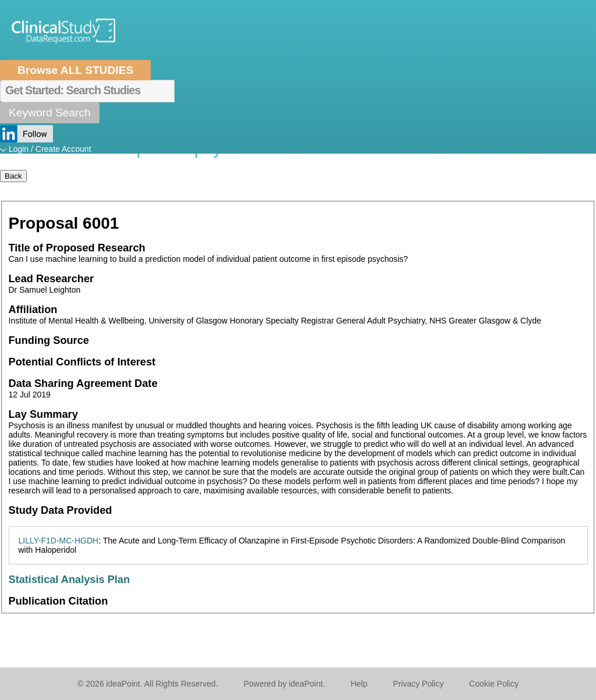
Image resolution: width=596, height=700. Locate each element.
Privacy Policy (418, 684)
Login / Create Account (50, 149)
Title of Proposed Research (77, 248)
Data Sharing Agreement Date (83, 383)
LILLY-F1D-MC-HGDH (59, 541)
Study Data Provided (61, 510)
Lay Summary (43, 414)
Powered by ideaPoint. (284, 684)
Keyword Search (50, 113)
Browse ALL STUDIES (75, 70)
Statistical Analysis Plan (70, 580)
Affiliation (33, 310)
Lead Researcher (52, 279)
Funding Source (49, 340)
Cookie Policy (494, 684)
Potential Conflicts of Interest (82, 362)
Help (359, 684)
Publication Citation (58, 601)
